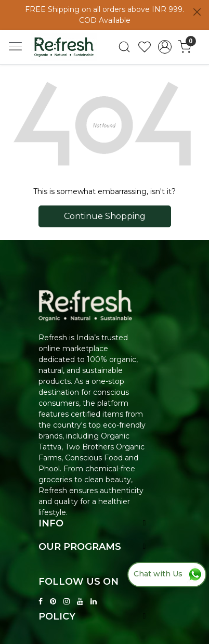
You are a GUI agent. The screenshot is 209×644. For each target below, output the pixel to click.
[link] (125, 47)
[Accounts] (165, 47)
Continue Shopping (105, 216)
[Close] (197, 12)
